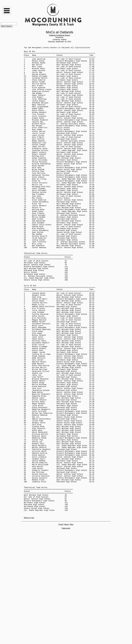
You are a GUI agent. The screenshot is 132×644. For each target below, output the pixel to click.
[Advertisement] (96, 15)
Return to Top (29, 621)
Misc (72, 628)
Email (61, 628)
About (66, 628)
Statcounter (66, 631)
